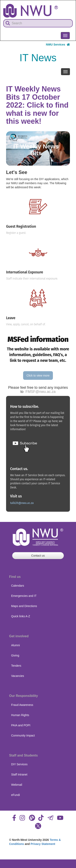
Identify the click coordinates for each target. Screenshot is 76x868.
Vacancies (18, 676)
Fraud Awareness (22, 705)
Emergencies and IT (24, 596)
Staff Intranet (19, 774)
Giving (15, 655)
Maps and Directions (24, 606)
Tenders (16, 666)
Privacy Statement (43, 844)
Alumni (16, 645)
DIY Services (19, 764)
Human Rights (20, 715)
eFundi (16, 795)
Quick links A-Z (21, 616)
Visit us (16, 496)
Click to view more (38, 376)
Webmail (17, 785)
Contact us (38, 556)
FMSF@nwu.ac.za (41, 392)
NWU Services (58, 45)
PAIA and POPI (21, 725)
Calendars (18, 586)
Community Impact (23, 735)
